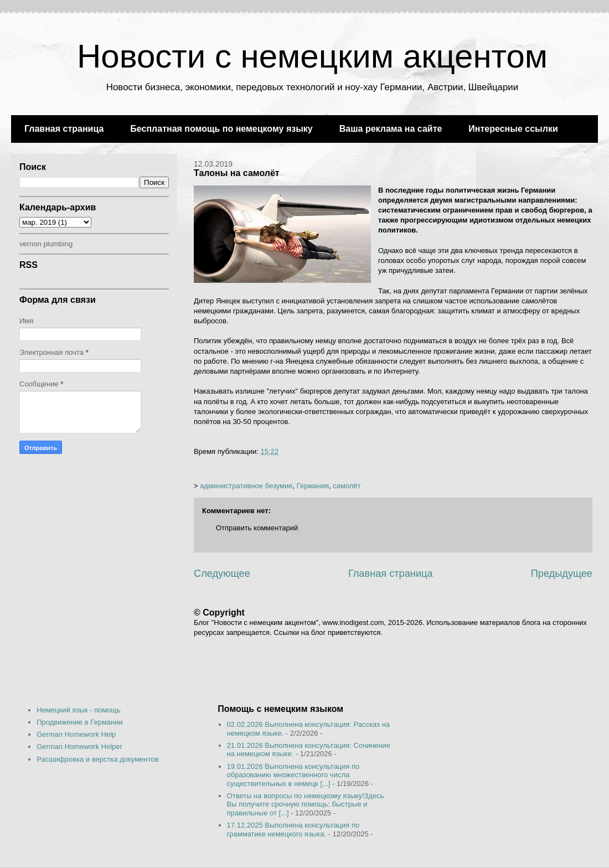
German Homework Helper (79, 746)
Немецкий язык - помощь (79, 710)
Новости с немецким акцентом (312, 56)
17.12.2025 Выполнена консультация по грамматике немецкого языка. (293, 830)
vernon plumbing (46, 244)
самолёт (347, 486)
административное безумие (246, 486)
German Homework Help (76, 734)
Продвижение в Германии (80, 722)
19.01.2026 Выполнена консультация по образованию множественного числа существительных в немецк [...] (293, 775)
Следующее (222, 573)
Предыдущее (562, 573)
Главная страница (64, 129)
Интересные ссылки (513, 129)
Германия (313, 486)
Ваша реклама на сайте (391, 129)
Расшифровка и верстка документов (97, 759)
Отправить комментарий (257, 528)
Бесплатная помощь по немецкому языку (221, 129)
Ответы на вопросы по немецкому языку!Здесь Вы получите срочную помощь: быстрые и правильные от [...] (306, 804)
